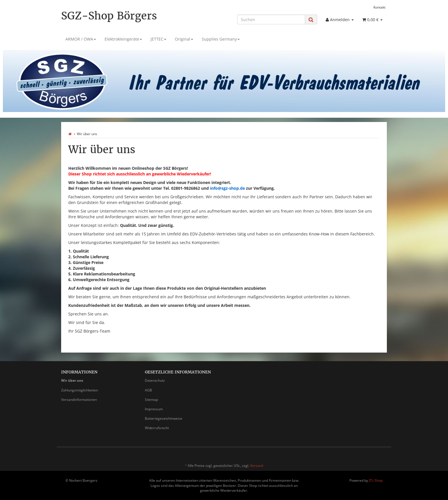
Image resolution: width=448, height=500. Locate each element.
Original (184, 39)
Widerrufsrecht (157, 428)
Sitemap (151, 400)
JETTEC (158, 39)
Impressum (154, 409)
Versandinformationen (79, 400)
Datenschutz (155, 380)
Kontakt (379, 7)
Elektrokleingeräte (123, 39)
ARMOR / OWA (81, 39)
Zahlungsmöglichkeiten (80, 390)
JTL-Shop (376, 480)
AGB (148, 390)
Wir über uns (72, 380)
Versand (257, 466)
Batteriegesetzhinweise (164, 418)
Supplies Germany (221, 39)
